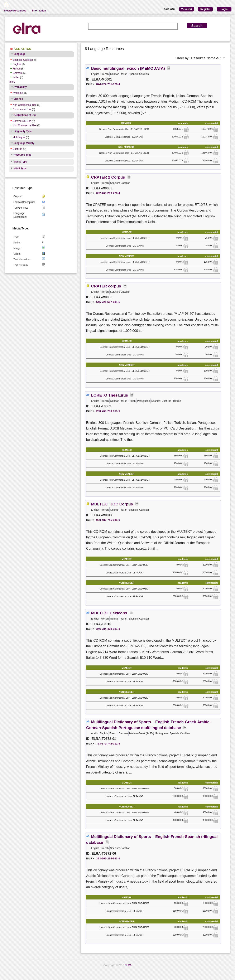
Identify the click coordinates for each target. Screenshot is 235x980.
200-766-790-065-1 (108, 411)
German (17, 73)
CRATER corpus (106, 286)
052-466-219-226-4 (108, 193)
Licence (18, 99)
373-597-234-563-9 (108, 858)
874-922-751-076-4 (108, 84)
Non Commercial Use (25, 105)
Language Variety (24, 143)
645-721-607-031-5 (108, 302)
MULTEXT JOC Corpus (112, 504)
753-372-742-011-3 (108, 744)
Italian (16, 77)
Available (18, 93)
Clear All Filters (23, 49)
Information (39, 11)
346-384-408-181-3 (108, 629)
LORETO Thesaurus (109, 395)
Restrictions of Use (25, 115)
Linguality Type (23, 131)
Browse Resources (15, 11)
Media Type (20, 162)
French (17, 69)
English (17, 64)
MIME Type (20, 169)
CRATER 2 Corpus (108, 177)
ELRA (128, 965)
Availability (20, 87)
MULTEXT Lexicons (109, 613)
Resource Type (22, 155)
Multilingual (19, 137)
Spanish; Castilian (23, 60)
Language (20, 54)
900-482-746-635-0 (108, 520)
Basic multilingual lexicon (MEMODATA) (128, 68)
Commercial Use (22, 109)
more (12, 82)
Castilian (18, 149)
